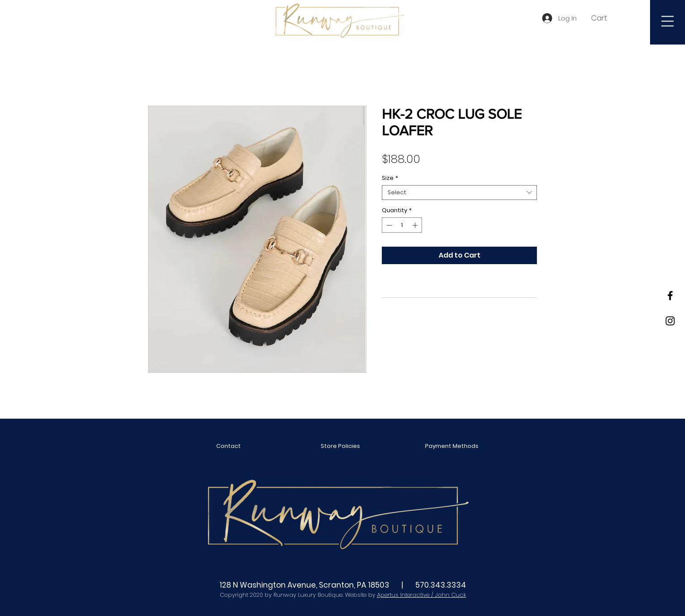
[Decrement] (388, 225)
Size (390, 178)
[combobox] (459, 193)
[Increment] (416, 225)
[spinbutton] (402, 225)
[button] (604, 18)
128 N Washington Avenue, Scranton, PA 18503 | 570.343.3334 (343, 585)
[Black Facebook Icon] (670, 296)
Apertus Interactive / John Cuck (422, 595)
